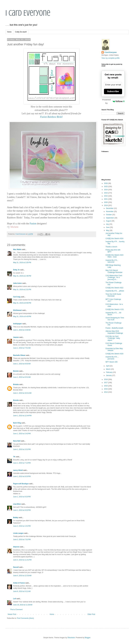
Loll (15, 599)
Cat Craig (17, 297)
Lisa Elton (17, 504)
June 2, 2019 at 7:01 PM (22, 539)
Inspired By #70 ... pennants (112, 358)
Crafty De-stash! (21, 32)
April (108, 366)
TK (14, 457)
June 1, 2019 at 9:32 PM (22, 510)
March (108, 369)
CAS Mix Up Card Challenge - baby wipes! (113, 338)
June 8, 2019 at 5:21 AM (22, 591)
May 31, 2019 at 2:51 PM (22, 289)
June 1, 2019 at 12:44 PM (22, 416)
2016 (106, 386)
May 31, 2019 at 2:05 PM (22, 262)
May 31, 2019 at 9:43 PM (22, 317)
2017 (106, 383)
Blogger (88, 638)
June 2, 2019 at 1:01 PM (22, 526)
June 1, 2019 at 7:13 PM (22, 463)
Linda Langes (18, 533)
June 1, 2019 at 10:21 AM (22, 393)
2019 (106, 205)
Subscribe (113, 91)
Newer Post (12, 614)
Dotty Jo (16, 270)
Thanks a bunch (111, 247)
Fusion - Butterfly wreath (114, 328)
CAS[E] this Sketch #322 (114, 288)
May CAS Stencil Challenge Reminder (114, 271)
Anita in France (19, 583)
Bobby (16, 518)
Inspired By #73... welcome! (112, 261)
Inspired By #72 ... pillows (115, 291)
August (109, 221)
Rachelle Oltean (19, 355)
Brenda (16, 400)
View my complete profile (111, 58)
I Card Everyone (28, 13)
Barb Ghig (17, 423)
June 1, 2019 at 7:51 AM (22, 348)
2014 (106, 392)
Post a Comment (16, 610)
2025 (106, 186)
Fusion (33, 224)
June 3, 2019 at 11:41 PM (22, 560)
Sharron (16, 547)
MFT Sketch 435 (112, 362)
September (110, 218)
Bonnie (16, 371)
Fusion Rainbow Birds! (51, 117)
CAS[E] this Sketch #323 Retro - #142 (114, 256)
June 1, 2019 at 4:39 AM (22, 330)
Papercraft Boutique (21, 484)
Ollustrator (71, 638)
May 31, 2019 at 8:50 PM (22, 303)
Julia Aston (17, 283)
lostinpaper (18, 324)
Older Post (91, 614)
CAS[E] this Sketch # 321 (115, 309)
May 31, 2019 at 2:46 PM (22, 276)
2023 (106, 193)
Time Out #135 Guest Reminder (113, 295)
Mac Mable (17, 249)
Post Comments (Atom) (25, 618)
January (109, 375)
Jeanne (16, 337)
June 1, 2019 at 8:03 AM (22, 364)
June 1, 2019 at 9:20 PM (22, 497)
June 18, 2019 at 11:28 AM (23, 605)
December (110, 208)
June (108, 227)
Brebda (16, 384)
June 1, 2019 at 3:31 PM (22, 449)
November (110, 211)
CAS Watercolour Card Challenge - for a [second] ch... (114, 277)
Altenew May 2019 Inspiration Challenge (114, 332)
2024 (106, 190)
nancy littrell (18, 470)
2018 (106, 379)
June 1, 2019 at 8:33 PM (22, 476)
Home (9, 32)
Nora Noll (17, 441)
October (109, 215)
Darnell (16, 567)
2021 (106, 199)
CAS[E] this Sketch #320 (114, 354)
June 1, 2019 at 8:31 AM (22, 377)
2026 (106, 183)
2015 (106, 389)
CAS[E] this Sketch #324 (114, 238)
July (108, 224)
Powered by (113, 101)
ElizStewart (17, 310)
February (109, 372)
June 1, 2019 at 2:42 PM (22, 434)
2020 (106, 202)
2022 (106, 196)
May (108, 230)
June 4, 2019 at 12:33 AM (22, 576)
